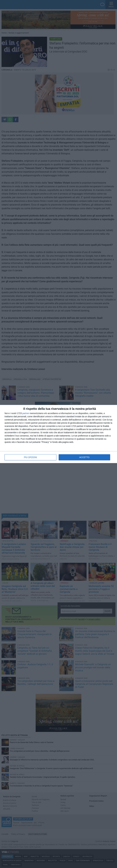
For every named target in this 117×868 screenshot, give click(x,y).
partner (26, 413)
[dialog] (58, 434)
